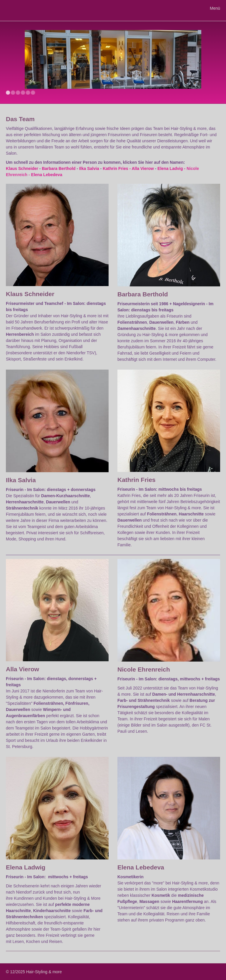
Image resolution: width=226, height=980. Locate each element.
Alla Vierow (143, 168)
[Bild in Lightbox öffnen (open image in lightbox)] (57, 235)
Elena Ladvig (170, 168)
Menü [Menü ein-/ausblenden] (215, 8)
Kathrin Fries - (117, 168)
